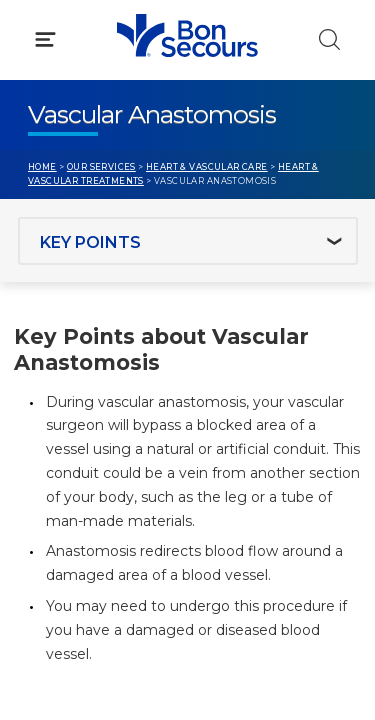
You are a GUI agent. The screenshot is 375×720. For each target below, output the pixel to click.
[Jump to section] (188, 241)
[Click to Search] (329, 39)
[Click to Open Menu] (45, 39)
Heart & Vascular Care (207, 167)
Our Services (101, 167)
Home (42, 167)
